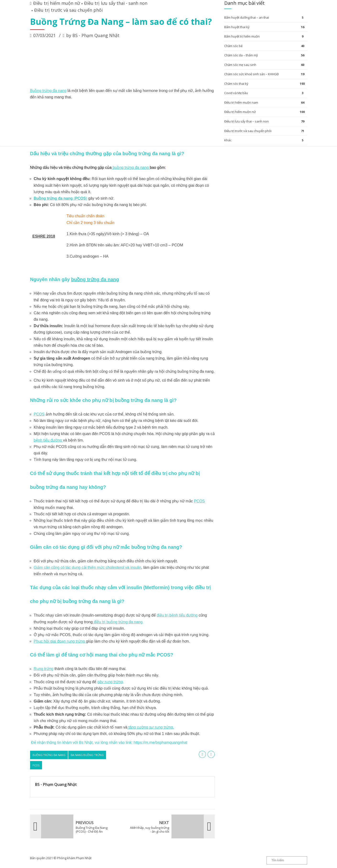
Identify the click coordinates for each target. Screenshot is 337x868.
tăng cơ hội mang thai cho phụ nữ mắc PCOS (119, 655)
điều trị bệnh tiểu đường (177, 615)
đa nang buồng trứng (87, 755)
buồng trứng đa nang (131, 168)
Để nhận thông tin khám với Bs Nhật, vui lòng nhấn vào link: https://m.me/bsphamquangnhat (109, 743)
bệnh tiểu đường (48, 440)
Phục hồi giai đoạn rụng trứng (60, 641)
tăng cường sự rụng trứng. (151, 727)
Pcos (36, 765)
